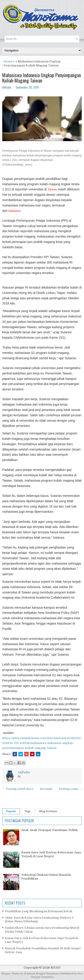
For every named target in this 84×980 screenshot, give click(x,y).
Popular (11, 811)
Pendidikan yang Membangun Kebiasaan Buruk (39, 911)
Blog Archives (48, 811)
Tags (28, 811)
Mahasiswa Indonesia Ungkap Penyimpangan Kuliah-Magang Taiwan (42, 78)
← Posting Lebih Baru (18, 789)
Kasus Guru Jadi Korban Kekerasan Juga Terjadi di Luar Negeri (51, 854)
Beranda (46, 789)
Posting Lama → (70, 789)
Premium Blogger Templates (41, 974)
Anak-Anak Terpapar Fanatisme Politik (50, 830)
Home (8, 61)
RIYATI (56, 968)
